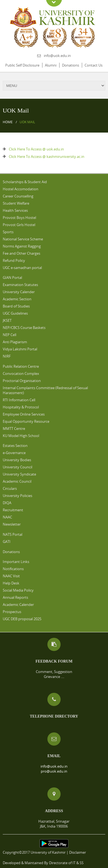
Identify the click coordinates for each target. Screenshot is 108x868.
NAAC (7, 517)
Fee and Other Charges (21, 253)
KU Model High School (21, 436)
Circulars (10, 488)
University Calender (19, 292)
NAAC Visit (11, 576)
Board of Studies (16, 306)
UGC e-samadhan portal (22, 268)
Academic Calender (18, 605)
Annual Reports (15, 597)
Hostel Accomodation (21, 189)
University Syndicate (19, 474)
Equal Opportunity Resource (26, 421)
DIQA (7, 503)
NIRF (7, 356)
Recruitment (13, 510)
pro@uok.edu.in (54, 771)
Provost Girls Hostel (19, 225)
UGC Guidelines (15, 313)
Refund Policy (14, 260)
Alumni (51, 65)
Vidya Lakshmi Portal (20, 349)
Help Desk (11, 583)
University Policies (17, 496)
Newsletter (12, 524)
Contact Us (94, 65)
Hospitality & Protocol (21, 407)
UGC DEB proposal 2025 (22, 619)
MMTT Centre (14, 428)
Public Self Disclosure (22, 65)
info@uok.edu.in (57, 56)
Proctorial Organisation (22, 381)
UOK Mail (27, 122)
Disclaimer (78, 852)
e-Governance (14, 453)
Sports (8, 232)
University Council (17, 467)
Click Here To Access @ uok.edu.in (36, 149)
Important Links (16, 562)
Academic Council (17, 481)
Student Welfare (16, 203)
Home (8, 122)
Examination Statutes (20, 285)
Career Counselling (18, 196)
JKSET (7, 320)
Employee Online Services (24, 414)
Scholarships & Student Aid (25, 182)
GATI (7, 542)
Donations (71, 65)
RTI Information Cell (19, 400)
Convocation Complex (21, 373)
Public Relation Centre (21, 366)
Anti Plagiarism (15, 342)
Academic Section (17, 299)
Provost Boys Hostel (19, 218)
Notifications (13, 569)
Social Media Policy (18, 590)
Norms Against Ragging (22, 246)
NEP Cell (10, 335)
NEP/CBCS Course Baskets (24, 328)
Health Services (15, 210)
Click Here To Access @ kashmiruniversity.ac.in (47, 156)
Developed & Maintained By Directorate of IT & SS (43, 863)
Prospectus (12, 612)
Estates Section (15, 446)
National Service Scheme (23, 239)
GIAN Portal (12, 278)
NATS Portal (13, 534)
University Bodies (17, 460)
